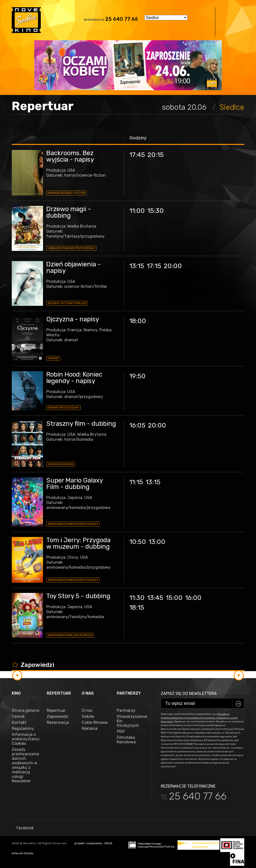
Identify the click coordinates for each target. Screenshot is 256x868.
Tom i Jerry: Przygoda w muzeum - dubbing (78, 543)
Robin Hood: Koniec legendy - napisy (74, 378)
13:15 (137, 266)
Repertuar (56, 711)
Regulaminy (23, 729)
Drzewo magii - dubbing (69, 212)
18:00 (138, 321)
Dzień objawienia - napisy (73, 267)
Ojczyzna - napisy (73, 319)
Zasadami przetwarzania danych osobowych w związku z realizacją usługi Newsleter (199, 718)
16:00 (193, 598)
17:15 (154, 266)
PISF (121, 732)
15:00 (174, 598)
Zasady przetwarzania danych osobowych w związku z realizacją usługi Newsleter (25, 765)
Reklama (90, 729)
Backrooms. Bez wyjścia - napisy (70, 156)
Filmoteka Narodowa (126, 740)
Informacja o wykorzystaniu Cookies (25, 739)
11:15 (136, 482)
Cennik (18, 717)
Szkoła (88, 717)
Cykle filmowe (95, 723)
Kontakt (19, 723)
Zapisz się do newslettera (189, 693)
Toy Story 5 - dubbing (78, 596)
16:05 (137, 425)
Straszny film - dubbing (81, 424)
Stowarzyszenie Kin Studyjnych (130, 721)
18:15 (137, 608)
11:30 (137, 598)
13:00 (157, 542)
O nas (87, 711)
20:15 (156, 155)
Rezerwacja (58, 723)
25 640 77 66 (122, 19)
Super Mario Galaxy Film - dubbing (74, 484)
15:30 (155, 211)
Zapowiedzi (57, 717)
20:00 (173, 266)
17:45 (137, 155)
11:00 (137, 211)
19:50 (137, 376)
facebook (23, 828)
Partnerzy (126, 711)
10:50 (138, 542)
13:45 (155, 598)
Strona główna (25, 711)
